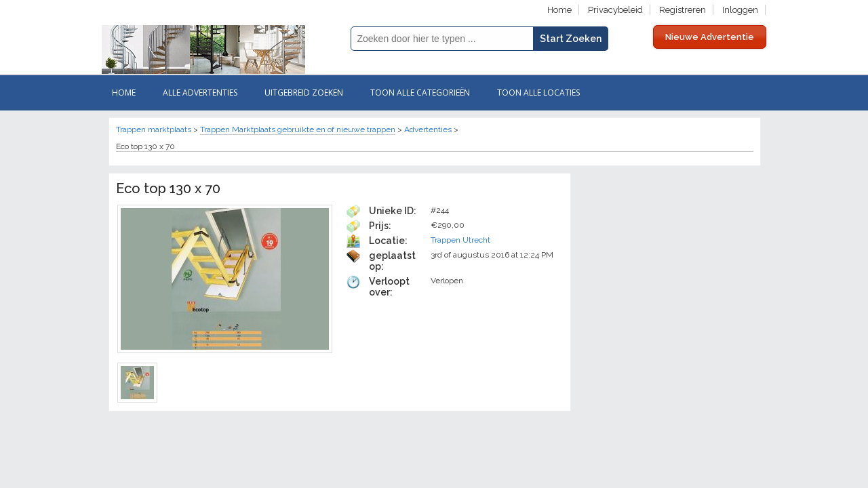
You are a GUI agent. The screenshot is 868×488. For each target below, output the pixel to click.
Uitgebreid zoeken (304, 93)
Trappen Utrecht (460, 240)
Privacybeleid (615, 10)
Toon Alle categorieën (420, 93)
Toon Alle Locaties (538, 93)
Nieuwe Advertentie (710, 37)
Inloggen (740, 10)
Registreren (683, 10)
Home (559, 10)
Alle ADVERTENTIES (200, 93)
